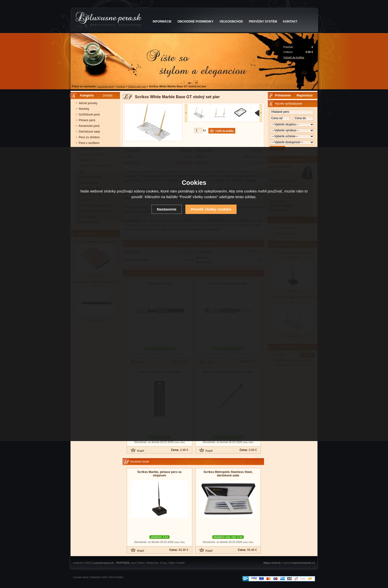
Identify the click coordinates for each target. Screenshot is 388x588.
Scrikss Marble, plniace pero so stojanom (159, 474)
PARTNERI (123, 563)
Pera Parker (116, 577)
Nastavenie (167, 209)
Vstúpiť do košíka (294, 57)
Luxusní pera (81, 577)
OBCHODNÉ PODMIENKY (195, 22)
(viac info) (179, 442)
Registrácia (304, 95)
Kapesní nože (99, 577)
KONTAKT (290, 22)
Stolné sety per (137, 86)
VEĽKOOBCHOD (231, 22)
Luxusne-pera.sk (103, 563)
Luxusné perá (105, 86)
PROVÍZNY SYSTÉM (263, 22)
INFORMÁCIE (162, 22)
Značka (108, 95)
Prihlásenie (283, 95)
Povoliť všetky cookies (211, 209)
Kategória (85, 95)
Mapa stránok (272, 563)
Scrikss (121, 86)
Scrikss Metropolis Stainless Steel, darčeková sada (228, 474)
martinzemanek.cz (303, 563)
